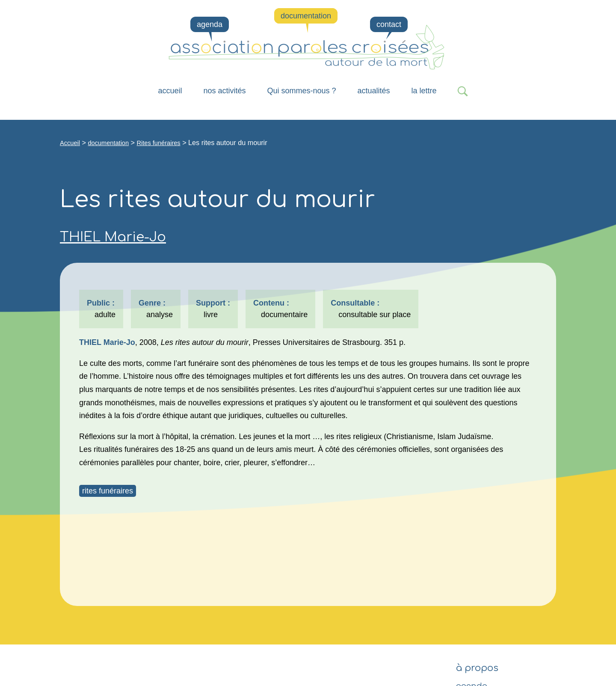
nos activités (224, 91)
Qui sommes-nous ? (301, 91)
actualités (374, 91)
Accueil (170, 91)
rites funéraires (108, 491)
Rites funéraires (159, 143)
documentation (306, 16)
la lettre (424, 91)
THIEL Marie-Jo (113, 237)
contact (389, 24)
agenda (210, 24)
